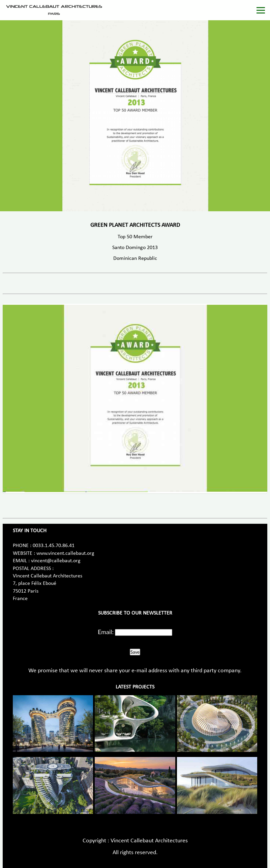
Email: (106, 632)
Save (135, 652)
